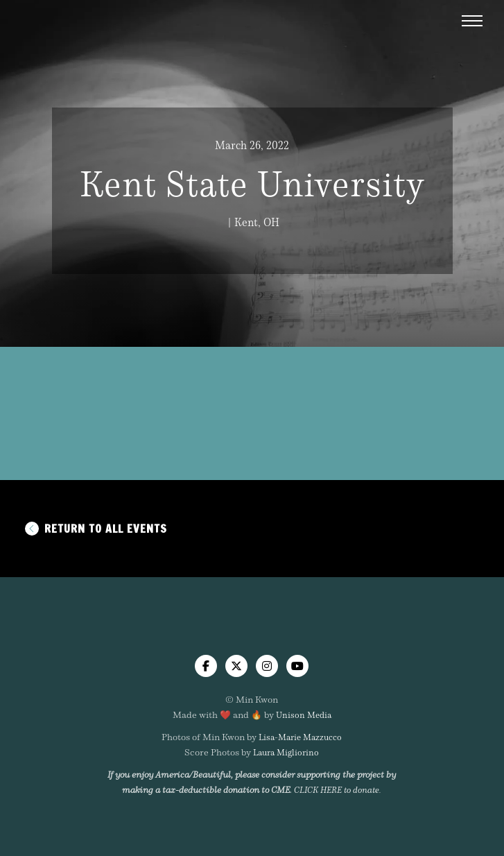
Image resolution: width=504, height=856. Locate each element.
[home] (252, 631)
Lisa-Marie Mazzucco (300, 737)
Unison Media (304, 714)
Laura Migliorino (286, 752)
